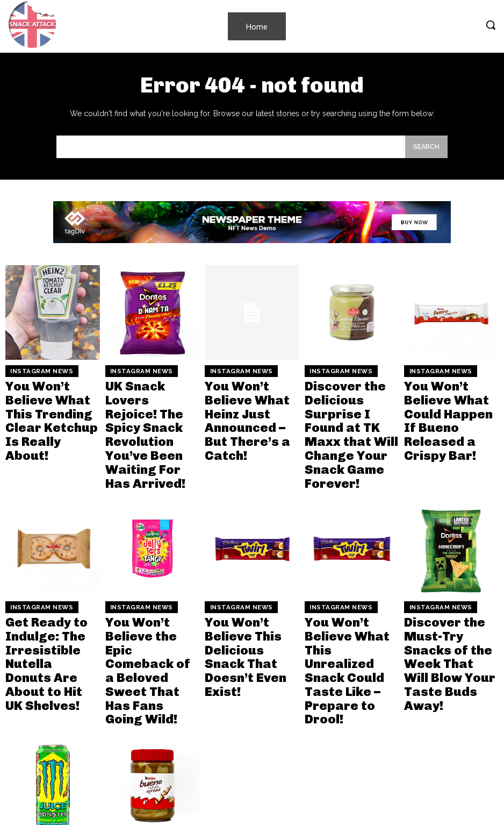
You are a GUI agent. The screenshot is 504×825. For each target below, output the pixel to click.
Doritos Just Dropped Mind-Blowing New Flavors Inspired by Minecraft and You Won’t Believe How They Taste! (251, 759)
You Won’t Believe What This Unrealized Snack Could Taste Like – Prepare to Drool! (345, 579)
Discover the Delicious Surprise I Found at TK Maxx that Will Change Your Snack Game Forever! (350, 405)
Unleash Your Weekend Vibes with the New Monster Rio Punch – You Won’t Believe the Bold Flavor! (52, 754)
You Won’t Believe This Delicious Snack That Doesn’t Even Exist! (251, 575)
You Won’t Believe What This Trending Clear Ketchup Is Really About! (49, 395)
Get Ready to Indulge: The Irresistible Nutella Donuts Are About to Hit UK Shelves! (51, 579)
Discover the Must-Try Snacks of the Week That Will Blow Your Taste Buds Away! (449, 579)
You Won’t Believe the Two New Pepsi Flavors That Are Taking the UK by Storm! (346, 749)
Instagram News (34, 369)
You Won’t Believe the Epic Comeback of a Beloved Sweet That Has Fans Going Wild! (151, 579)
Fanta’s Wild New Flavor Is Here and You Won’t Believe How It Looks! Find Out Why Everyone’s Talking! (448, 754)
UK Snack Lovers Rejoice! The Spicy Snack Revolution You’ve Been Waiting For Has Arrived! (151, 400)
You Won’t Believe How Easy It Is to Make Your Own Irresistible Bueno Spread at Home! (147, 749)
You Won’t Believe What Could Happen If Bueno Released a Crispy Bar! (449, 395)
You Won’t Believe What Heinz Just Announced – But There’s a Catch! (244, 395)
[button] (491, 25)
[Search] (426, 147)
